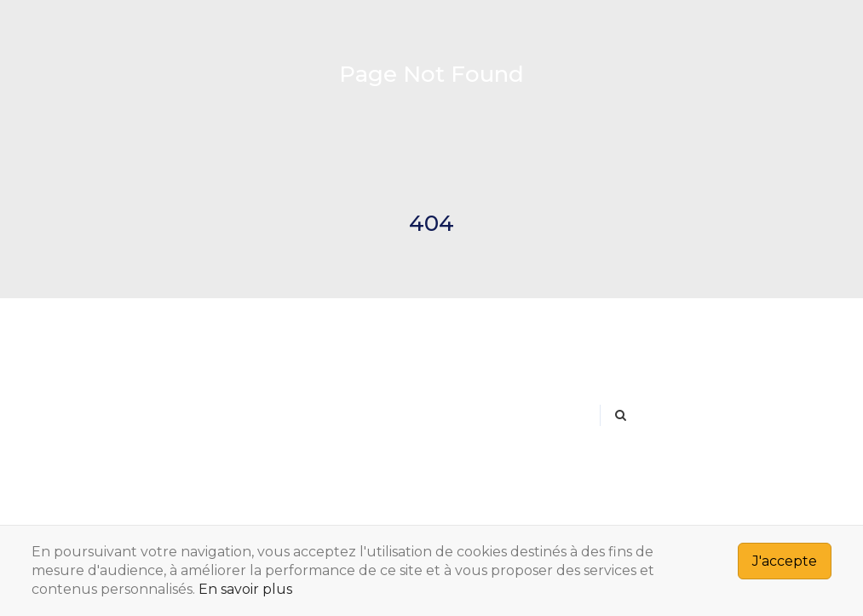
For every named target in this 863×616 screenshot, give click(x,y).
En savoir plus (245, 589)
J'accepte (785, 561)
